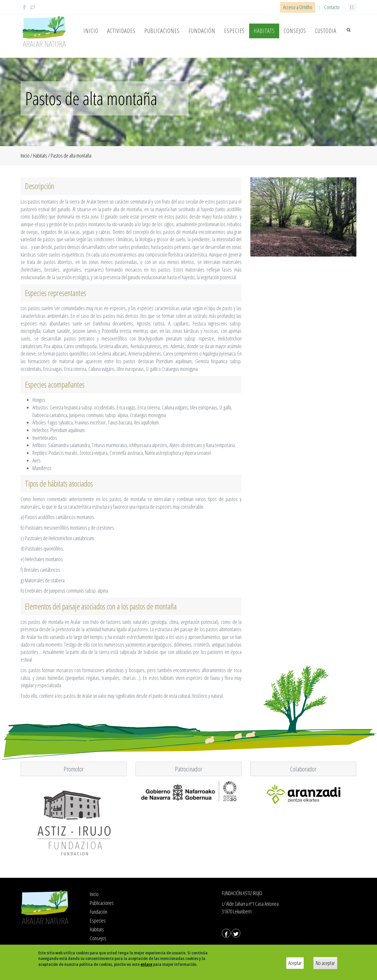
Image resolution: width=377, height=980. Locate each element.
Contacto (332, 7)
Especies (234, 31)
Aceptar (295, 963)
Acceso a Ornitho (298, 7)
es (352, 7)
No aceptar (325, 963)
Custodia (326, 31)
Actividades (121, 31)
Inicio (91, 31)
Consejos (295, 31)
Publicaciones (162, 31)
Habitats (264, 31)
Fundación (202, 31)
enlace (146, 964)
